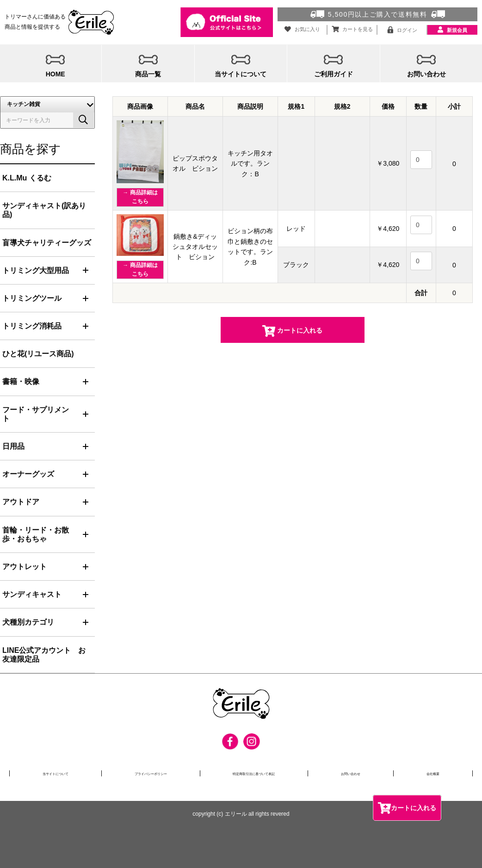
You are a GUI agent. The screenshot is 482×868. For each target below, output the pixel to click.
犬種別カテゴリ (28, 622)
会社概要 (438, 773)
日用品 (13, 446)
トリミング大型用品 (36, 270)
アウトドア (21, 502)
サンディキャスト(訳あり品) (44, 210)
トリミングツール (32, 298)
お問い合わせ (363, 773)
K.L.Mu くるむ (27, 178)
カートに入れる (407, 808)
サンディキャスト (32, 594)
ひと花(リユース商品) (38, 354)
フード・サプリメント (36, 414)
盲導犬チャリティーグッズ (47, 243)
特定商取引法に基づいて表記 (263, 773)
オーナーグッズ (28, 474)
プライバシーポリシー (152, 773)
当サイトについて (55, 773)
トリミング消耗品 (32, 326)
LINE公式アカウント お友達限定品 (44, 655)
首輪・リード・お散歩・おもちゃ (36, 534)
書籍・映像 (21, 381)
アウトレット (25, 567)
